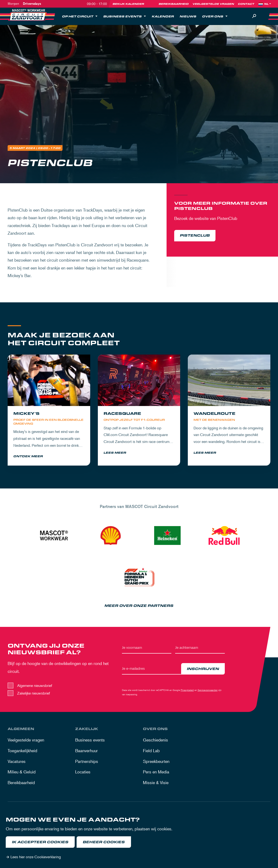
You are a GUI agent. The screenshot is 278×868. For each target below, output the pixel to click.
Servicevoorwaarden (208, 691)
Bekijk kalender (128, 4)
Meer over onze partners (139, 606)
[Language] (268, 4)
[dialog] (139, 839)
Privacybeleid (187, 691)
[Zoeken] (254, 16)
